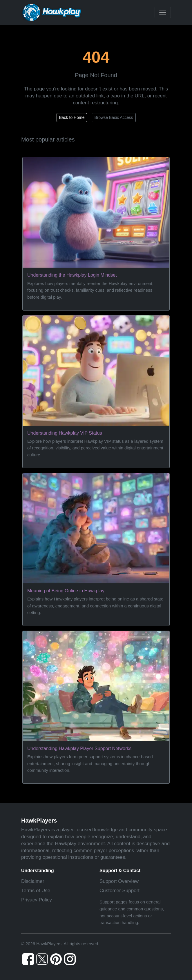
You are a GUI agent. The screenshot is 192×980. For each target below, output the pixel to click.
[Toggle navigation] (163, 12)
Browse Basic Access (114, 117)
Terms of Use (36, 891)
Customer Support (119, 891)
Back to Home (72, 117)
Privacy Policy (37, 900)
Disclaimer (33, 881)
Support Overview (119, 881)
